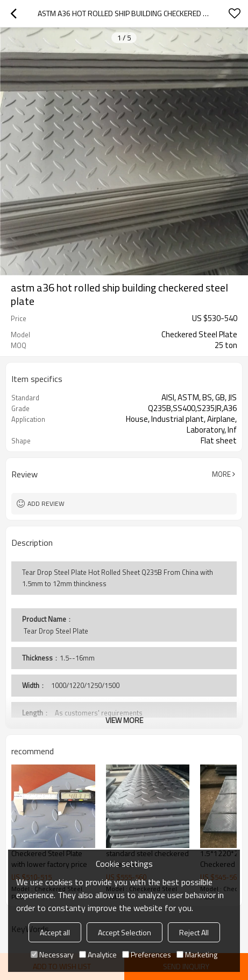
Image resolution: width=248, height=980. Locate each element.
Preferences (147, 954)
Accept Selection (125, 932)
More (221, 474)
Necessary (52, 954)
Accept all (55, 932)
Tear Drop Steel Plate (55, 631)
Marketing (197, 954)
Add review (46, 503)
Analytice (98, 954)
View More (124, 720)
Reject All (194, 932)
